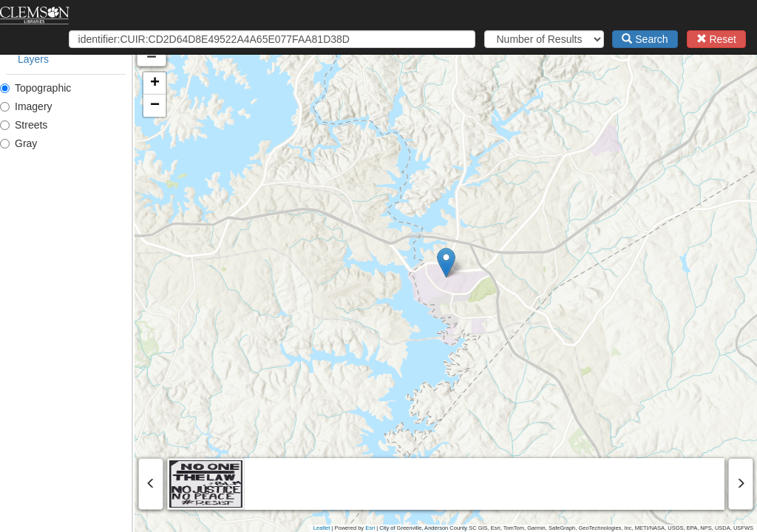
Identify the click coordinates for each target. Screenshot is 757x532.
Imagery (26, 106)
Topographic (35, 88)
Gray (18, 143)
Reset (716, 39)
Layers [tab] (33, 59)
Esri (370, 528)
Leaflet (322, 528)
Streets (24, 125)
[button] (513, 263)
